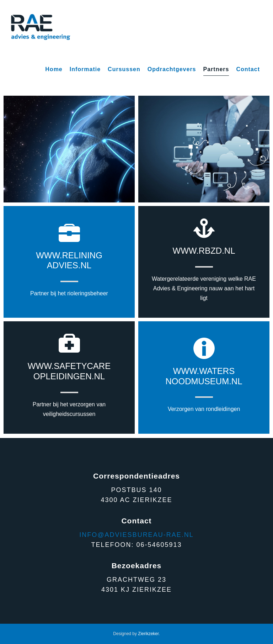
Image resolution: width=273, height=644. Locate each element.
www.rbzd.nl (204, 251)
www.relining (69, 255)
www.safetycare (69, 366)
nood (178, 381)
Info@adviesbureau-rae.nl (136, 535)
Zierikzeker (148, 634)
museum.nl (216, 381)
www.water (201, 371)
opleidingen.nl (69, 376)
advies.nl (69, 265)
